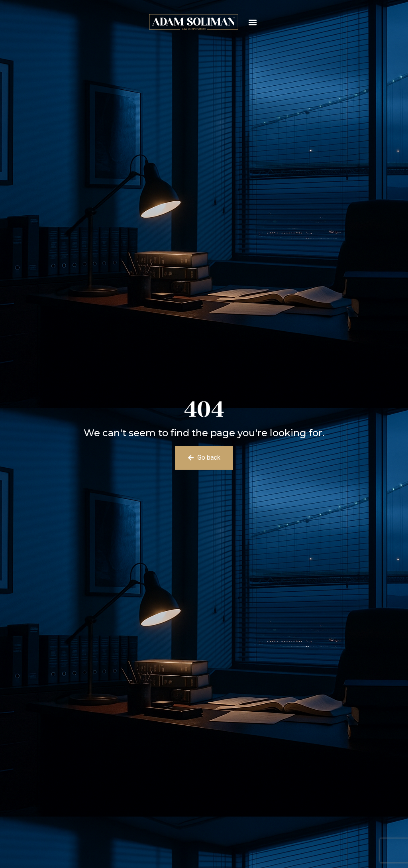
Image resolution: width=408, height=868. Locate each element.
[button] (253, 22)
